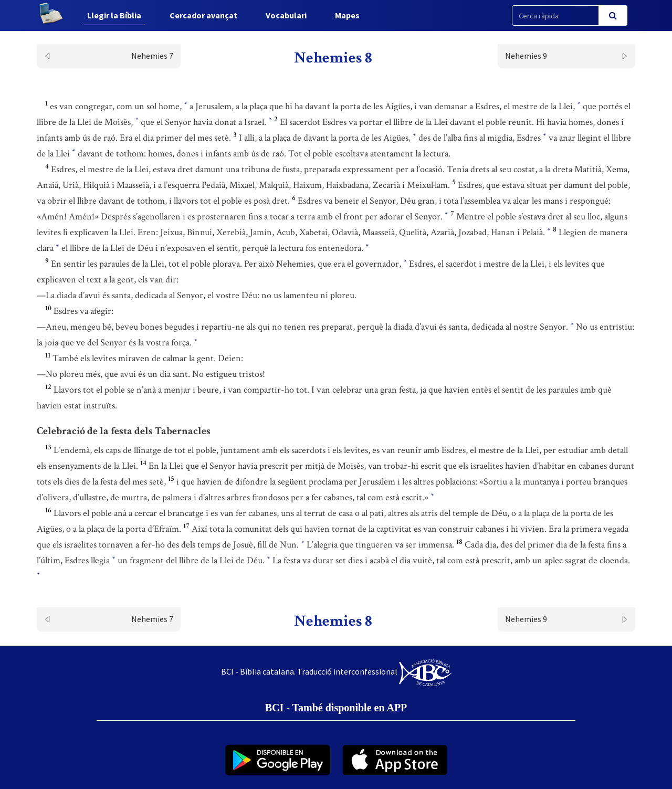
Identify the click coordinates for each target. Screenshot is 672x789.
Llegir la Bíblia (114, 15)
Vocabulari (286, 15)
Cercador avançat (203, 15)
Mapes (347, 15)
